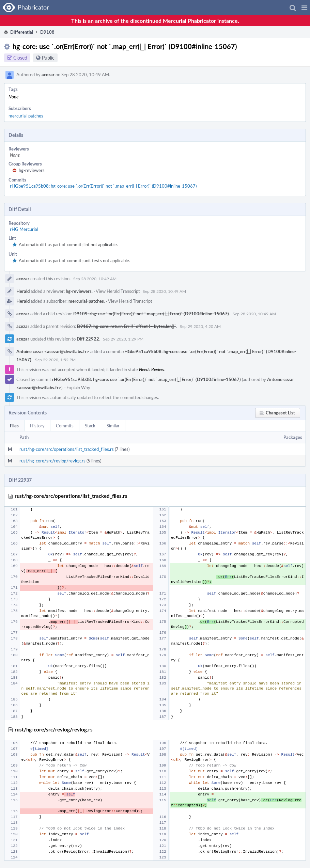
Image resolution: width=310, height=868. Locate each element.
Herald (23, 291)
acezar (48, 75)
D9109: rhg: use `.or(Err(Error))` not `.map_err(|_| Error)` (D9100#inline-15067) (151, 314)
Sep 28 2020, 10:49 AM (95, 279)
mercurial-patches (26, 116)
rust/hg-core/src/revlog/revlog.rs (52, 461)
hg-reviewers (32, 170)
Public (48, 58)
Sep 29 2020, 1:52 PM (55, 360)
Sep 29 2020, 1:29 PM (123, 339)
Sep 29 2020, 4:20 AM (200, 326)
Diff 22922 (88, 339)
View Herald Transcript (118, 291)
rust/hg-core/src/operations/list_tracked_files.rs (67, 449)
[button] (304, 7)
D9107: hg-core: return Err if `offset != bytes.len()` (127, 326)
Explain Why (78, 388)
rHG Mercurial (24, 229)
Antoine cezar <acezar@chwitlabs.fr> (53, 351)
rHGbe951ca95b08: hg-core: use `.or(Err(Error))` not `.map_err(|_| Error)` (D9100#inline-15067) (103, 186)
